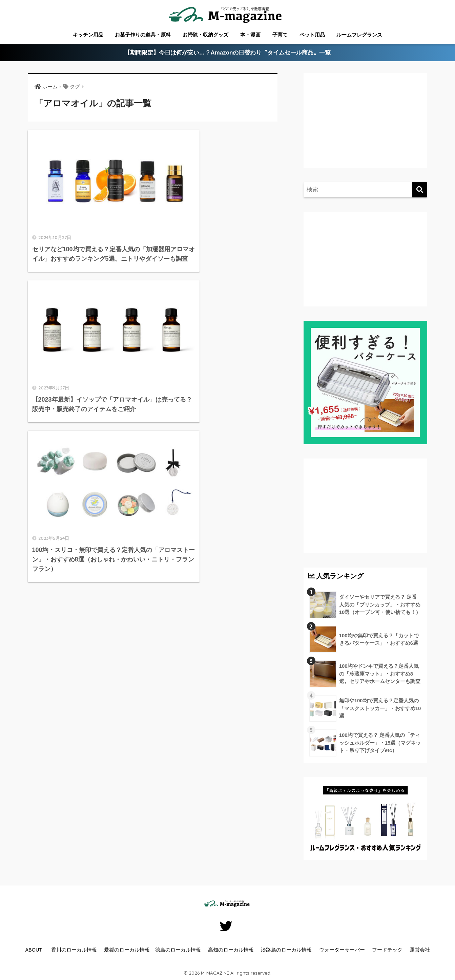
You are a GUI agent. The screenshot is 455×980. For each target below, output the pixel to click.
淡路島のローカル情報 (286, 950)
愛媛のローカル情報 (127, 950)
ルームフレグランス (359, 35)
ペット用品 (312, 35)
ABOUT (34, 950)
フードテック (387, 950)
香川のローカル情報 (74, 950)
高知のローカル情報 (231, 950)
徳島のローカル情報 (178, 950)
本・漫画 (250, 35)
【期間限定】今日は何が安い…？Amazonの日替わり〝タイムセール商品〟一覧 (227, 53)
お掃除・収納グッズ (205, 35)
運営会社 (420, 950)
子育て (280, 35)
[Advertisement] (365, 127)
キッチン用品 (88, 35)
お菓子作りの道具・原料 (143, 35)
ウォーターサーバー (342, 950)
